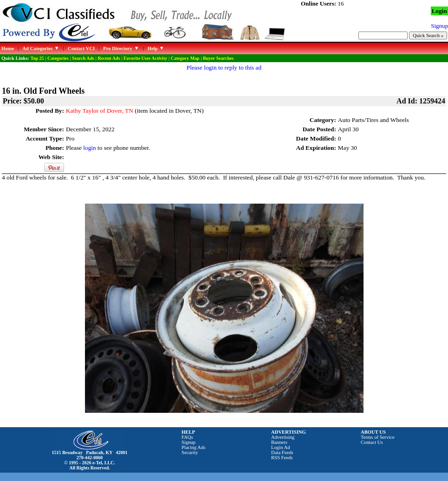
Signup (188, 442)
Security (190, 452)
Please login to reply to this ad (224, 67)
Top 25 (37, 58)
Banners (279, 442)
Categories (58, 58)
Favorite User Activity (145, 58)
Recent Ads (109, 58)
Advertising (283, 437)
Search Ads (83, 58)
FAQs (187, 437)
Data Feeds (282, 452)
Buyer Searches (218, 58)
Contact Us (372, 442)
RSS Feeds (282, 458)
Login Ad (281, 447)
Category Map (185, 58)
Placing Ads (193, 447)
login (89, 148)
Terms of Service (378, 437)
